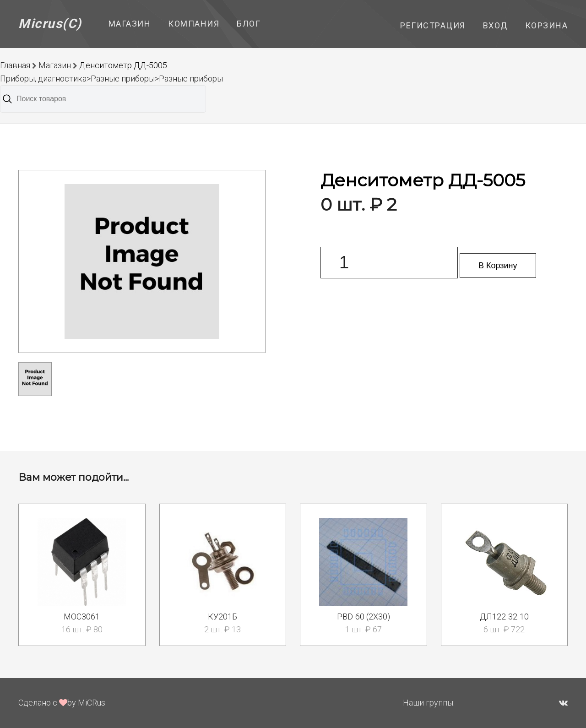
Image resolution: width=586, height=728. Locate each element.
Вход (495, 25)
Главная (15, 65)
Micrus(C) (50, 24)
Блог (249, 24)
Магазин (130, 24)
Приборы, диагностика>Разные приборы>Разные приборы (111, 79)
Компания (194, 24)
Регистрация (433, 25)
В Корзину (498, 266)
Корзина (547, 25)
